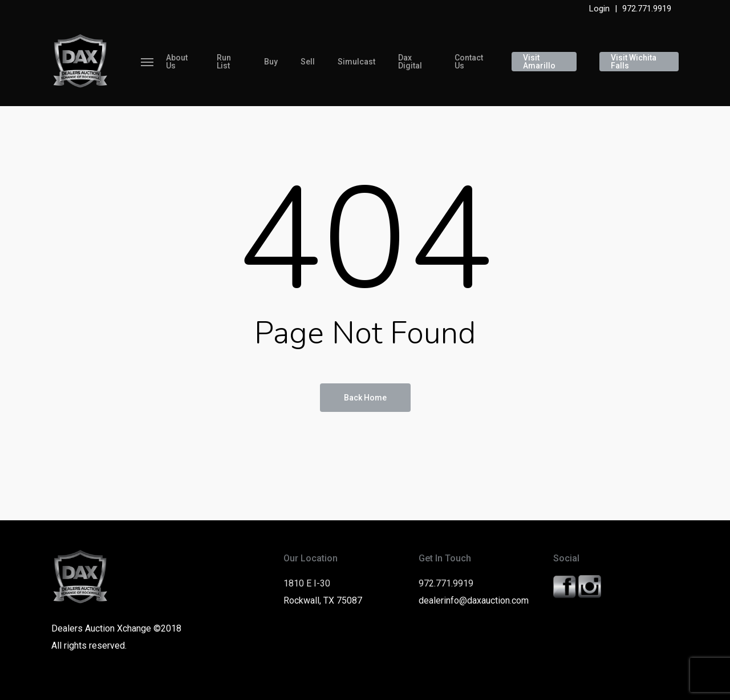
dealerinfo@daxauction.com (474, 600)
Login (599, 9)
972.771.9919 (647, 9)
